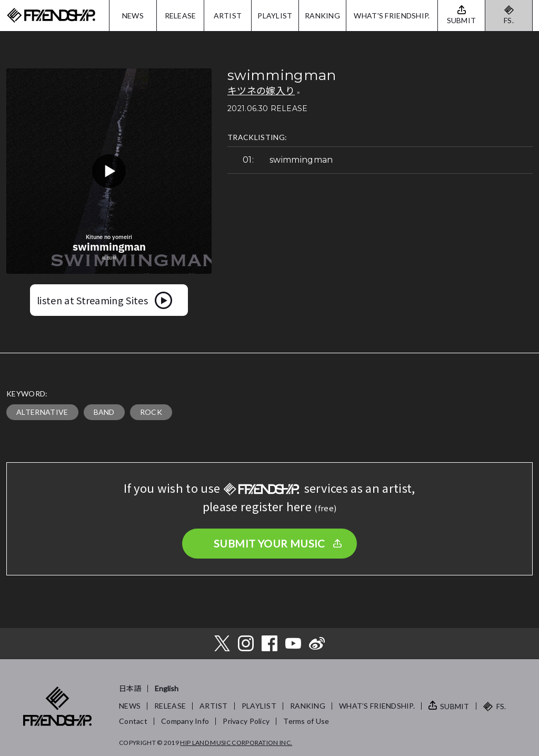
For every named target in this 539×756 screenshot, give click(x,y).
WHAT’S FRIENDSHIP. (377, 706)
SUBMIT (455, 706)
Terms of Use (306, 721)
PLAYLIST (275, 16)
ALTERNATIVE (42, 412)
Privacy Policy (246, 721)
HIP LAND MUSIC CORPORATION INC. (236, 743)
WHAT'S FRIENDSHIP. (392, 16)
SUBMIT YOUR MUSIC (269, 543)
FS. (509, 20)
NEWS (133, 16)
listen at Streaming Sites (92, 300)
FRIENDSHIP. (51, 16)
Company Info (185, 721)
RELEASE (181, 16)
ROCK (151, 412)
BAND (104, 412)
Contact (133, 721)
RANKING (322, 16)
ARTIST (228, 16)
